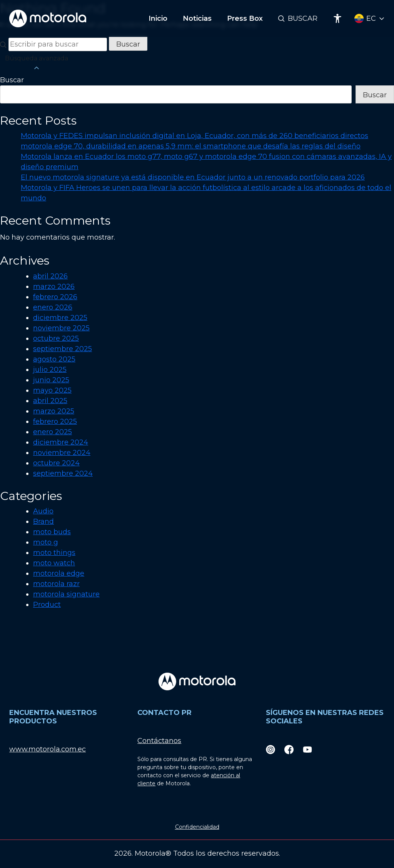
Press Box (245, 18)
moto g (46, 542)
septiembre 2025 (63, 349)
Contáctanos (159, 741)
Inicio (158, 18)
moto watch (54, 563)
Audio (43, 511)
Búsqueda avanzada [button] (37, 63)
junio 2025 (51, 380)
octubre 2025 (56, 338)
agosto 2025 (54, 359)
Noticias (197, 18)
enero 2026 (53, 307)
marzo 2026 (54, 287)
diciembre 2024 (61, 442)
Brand (43, 521)
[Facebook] (289, 749)
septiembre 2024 (63, 473)
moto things (54, 553)
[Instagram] (270, 749)
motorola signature (66, 594)
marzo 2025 (54, 411)
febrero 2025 (55, 422)
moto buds (52, 532)
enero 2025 (53, 432)
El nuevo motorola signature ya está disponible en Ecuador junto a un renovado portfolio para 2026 (193, 177)
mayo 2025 (52, 390)
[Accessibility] (337, 18)
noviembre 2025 (61, 328)
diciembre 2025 (60, 318)
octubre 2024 (56, 463)
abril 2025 (50, 401)
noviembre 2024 (62, 453)
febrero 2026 (55, 297)
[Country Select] (370, 19)
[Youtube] (307, 749)
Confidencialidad (197, 827)
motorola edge (59, 573)
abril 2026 (50, 276)
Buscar (303, 18)
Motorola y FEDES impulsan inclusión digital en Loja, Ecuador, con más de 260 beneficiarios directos (194, 136)
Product (47, 605)
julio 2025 (50, 370)
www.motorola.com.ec (48, 749)
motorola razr (56, 584)
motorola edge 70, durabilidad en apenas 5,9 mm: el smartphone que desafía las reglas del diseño (191, 146)
